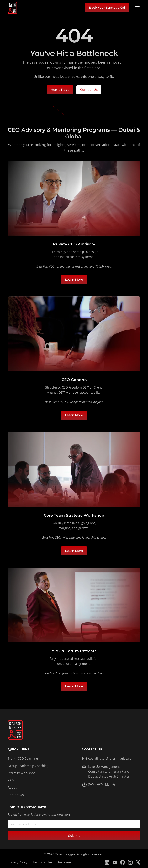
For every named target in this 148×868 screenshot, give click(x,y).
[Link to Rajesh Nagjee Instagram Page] (130, 862)
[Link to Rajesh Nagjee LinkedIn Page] (107, 862)
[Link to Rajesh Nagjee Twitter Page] (138, 862)
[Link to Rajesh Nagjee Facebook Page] (123, 862)
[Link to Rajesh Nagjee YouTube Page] (115, 862)
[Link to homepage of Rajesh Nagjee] (12, 8)
